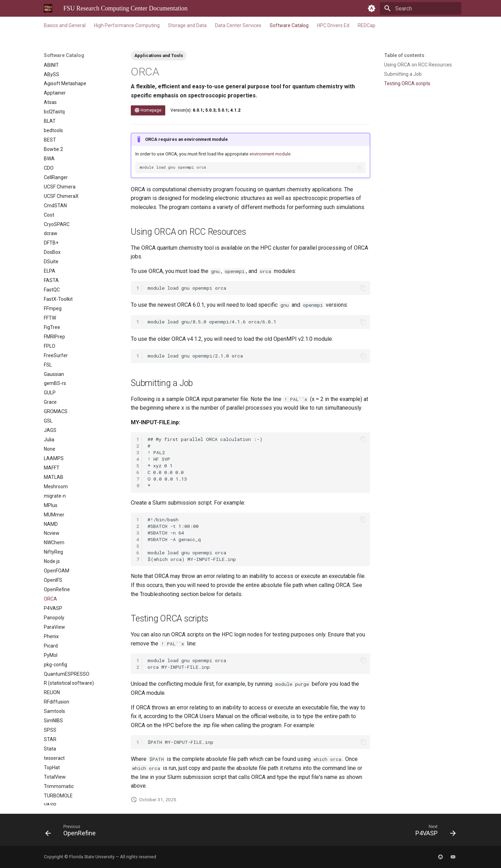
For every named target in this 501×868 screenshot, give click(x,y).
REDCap (367, 25)
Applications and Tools (159, 55)
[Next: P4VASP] (433, 832)
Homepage (148, 110)
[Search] (421, 8)
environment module (270, 154)
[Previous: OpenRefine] (73, 832)
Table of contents (404, 55)
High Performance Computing (127, 25)
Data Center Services (238, 25)
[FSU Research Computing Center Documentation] (48, 8)
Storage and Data (187, 25)
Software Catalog (289, 25)
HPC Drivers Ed (333, 25)
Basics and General (65, 25)
